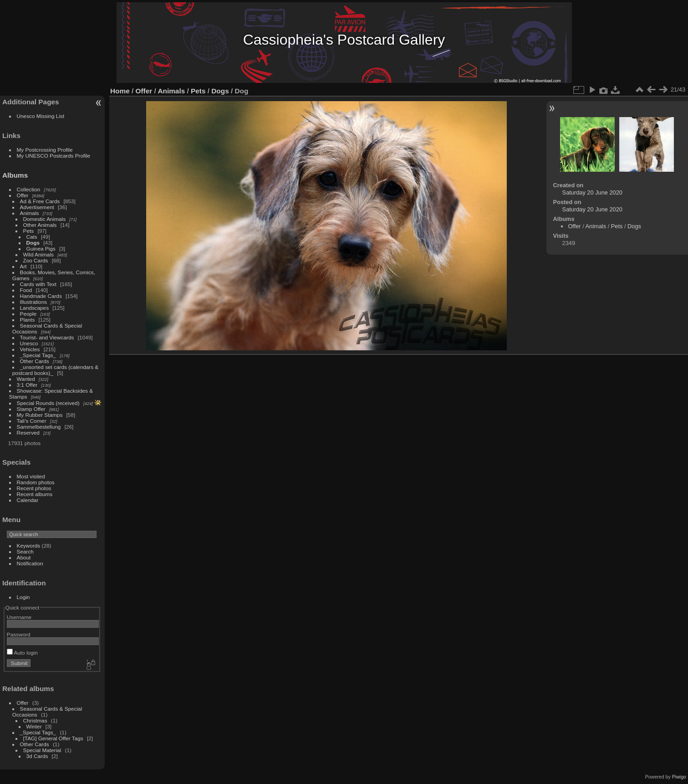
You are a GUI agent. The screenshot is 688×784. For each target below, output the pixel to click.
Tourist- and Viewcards (47, 337)
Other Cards (35, 361)
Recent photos (34, 488)
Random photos (36, 482)
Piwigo (679, 777)
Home (120, 91)
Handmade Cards (41, 296)
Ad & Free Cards (40, 201)
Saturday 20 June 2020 (592, 192)
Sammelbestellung (39, 427)
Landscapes (34, 308)
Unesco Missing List (41, 116)
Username (19, 617)
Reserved (28, 433)
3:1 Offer (27, 385)
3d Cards (37, 756)
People (28, 314)
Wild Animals (38, 254)
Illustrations (34, 302)
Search (25, 551)
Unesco (29, 343)
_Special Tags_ (38, 355)
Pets (29, 231)
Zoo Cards (36, 260)
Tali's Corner (32, 421)
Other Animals (40, 225)
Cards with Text (38, 284)
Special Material (42, 750)
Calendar (28, 500)
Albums (15, 175)
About (24, 557)
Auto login (22, 653)
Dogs (33, 243)
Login (23, 597)
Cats (32, 237)
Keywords (29, 546)
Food (26, 290)
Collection (29, 189)
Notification (30, 563)
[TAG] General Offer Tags (53, 738)
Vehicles (30, 349)
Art (23, 266)
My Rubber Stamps (40, 415)
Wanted (26, 379)
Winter (34, 726)
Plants (28, 320)
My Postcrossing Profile (45, 150)
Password (19, 634)
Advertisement (37, 207)
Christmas (35, 720)
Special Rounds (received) (48, 403)
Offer (23, 195)
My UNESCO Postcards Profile (54, 156)
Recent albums (35, 494)
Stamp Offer (31, 409)
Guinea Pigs (41, 249)
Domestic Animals (45, 219)
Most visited (31, 476)
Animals (30, 213)
